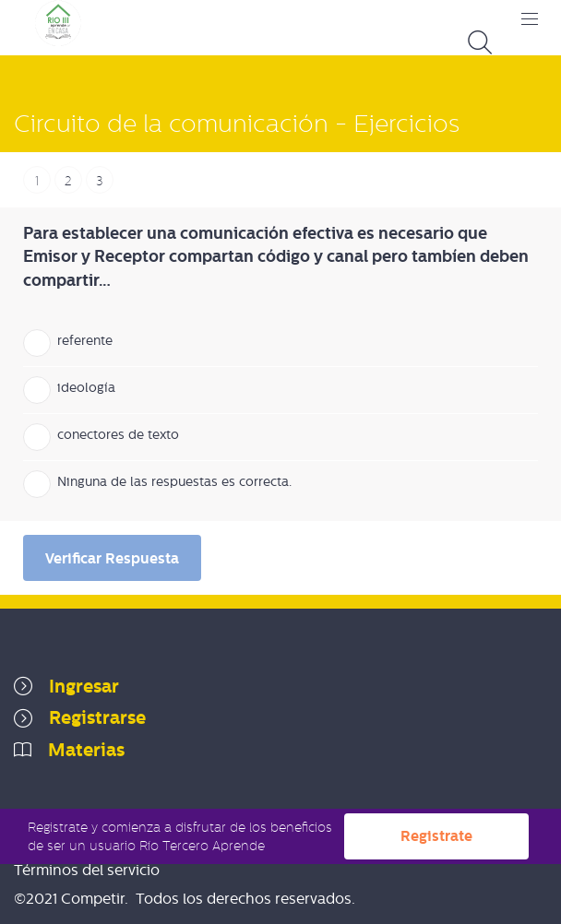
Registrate (436, 836)
